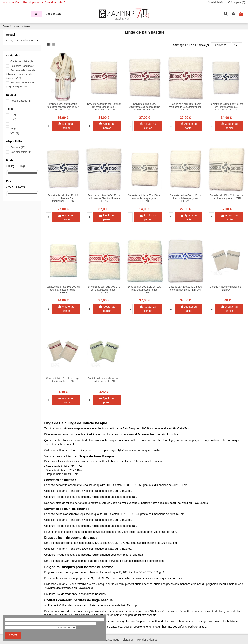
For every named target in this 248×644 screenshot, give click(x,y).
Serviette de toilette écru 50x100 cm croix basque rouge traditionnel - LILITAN (104, 107)
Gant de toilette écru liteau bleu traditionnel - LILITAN (104, 380)
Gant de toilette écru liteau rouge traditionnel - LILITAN (63, 380)
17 (237, 45)
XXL (15, 133)
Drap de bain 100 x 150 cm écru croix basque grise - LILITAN (226, 197)
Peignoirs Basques (23, 66)
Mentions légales (147, 640)
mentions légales (66, 628)
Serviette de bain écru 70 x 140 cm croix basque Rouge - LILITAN (104, 290)
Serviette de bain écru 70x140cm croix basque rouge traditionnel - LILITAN (145, 107)
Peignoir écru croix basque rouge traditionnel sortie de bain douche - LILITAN (63, 107)
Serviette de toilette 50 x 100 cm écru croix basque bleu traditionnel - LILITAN (226, 107)
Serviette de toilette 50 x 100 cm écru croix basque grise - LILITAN (145, 198)
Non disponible (21, 152)
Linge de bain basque (21, 40)
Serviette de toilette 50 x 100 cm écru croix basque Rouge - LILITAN (63, 290)
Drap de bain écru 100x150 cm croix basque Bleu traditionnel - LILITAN (104, 198)
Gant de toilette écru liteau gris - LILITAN (226, 288)
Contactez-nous (110, 640)
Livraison (128, 640)
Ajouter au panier (66, 126)
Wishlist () (216, 2)
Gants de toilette (22, 61)
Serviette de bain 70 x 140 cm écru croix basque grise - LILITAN (186, 198)
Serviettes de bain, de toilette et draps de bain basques (21, 74)
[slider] (7, 173)
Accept (13, 635)
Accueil (11, 35)
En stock (18, 147)
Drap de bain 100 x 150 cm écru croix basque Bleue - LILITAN (186, 288)
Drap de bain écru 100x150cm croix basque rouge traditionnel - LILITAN (185, 107)
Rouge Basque (21, 101)
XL (14, 129)
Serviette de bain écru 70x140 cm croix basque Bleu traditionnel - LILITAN (63, 198)
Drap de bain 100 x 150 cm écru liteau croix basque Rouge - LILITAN (145, 290)
